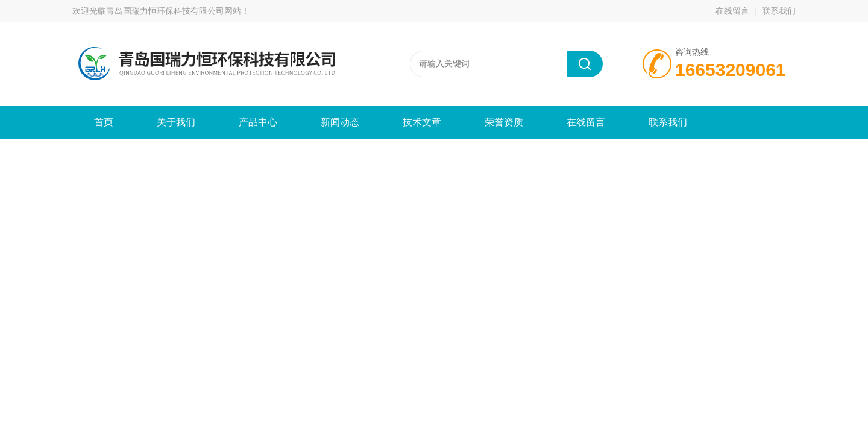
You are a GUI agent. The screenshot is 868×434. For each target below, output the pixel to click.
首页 (104, 122)
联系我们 (779, 11)
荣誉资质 (504, 122)
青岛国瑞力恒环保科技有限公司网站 (174, 11)
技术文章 (422, 122)
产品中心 (258, 122)
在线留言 (732, 11)
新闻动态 (340, 122)
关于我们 (176, 122)
